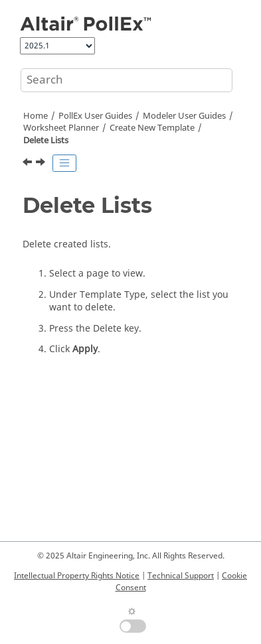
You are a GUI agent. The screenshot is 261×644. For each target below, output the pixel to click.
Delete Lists (46, 141)
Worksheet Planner (61, 128)
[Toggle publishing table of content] (64, 163)
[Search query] (127, 80)
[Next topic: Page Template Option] (42, 164)
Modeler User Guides (184, 116)
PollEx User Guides (95, 116)
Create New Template (152, 128)
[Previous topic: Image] (29, 164)
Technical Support (181, 576)
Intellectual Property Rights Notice (77, 576)
